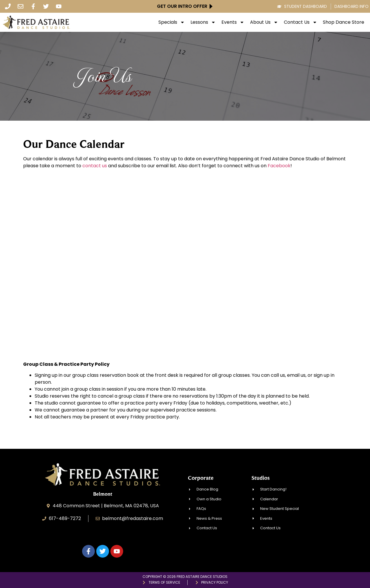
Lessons (203, 22)
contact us (95, 166)
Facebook (279, 166)
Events (233, 22)
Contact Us (300, 22)
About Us (264, 22)
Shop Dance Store (344, 22)
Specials (172, 22)
